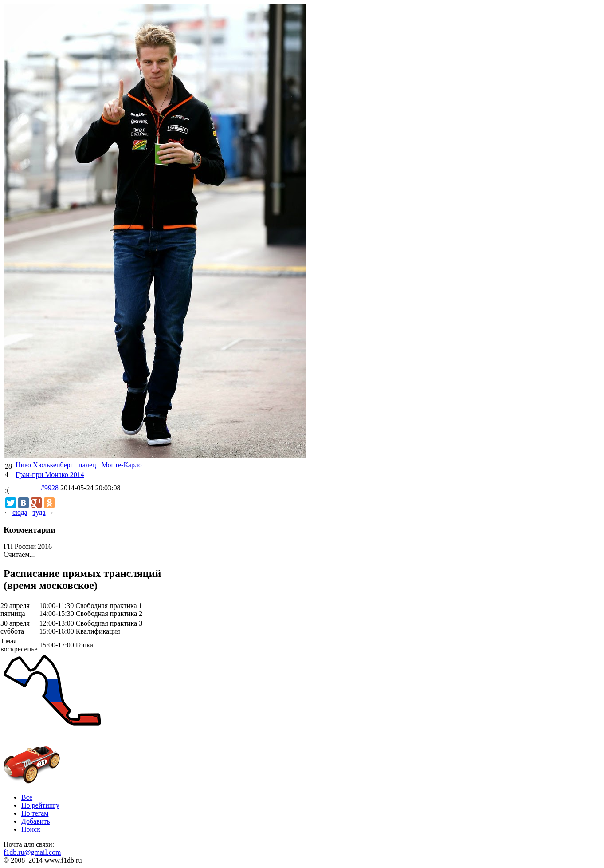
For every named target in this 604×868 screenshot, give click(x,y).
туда (39, 512)
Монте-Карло (122, 465)
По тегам (35, 813)
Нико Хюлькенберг (44, 465)
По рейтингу (40, 805)
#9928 (50, 488)
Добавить (36, 821)
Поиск (31, 829)
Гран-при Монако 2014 (50, 475)
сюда (20, 512)
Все (27, 797)
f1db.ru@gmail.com (32, 852)
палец (87, 465)
